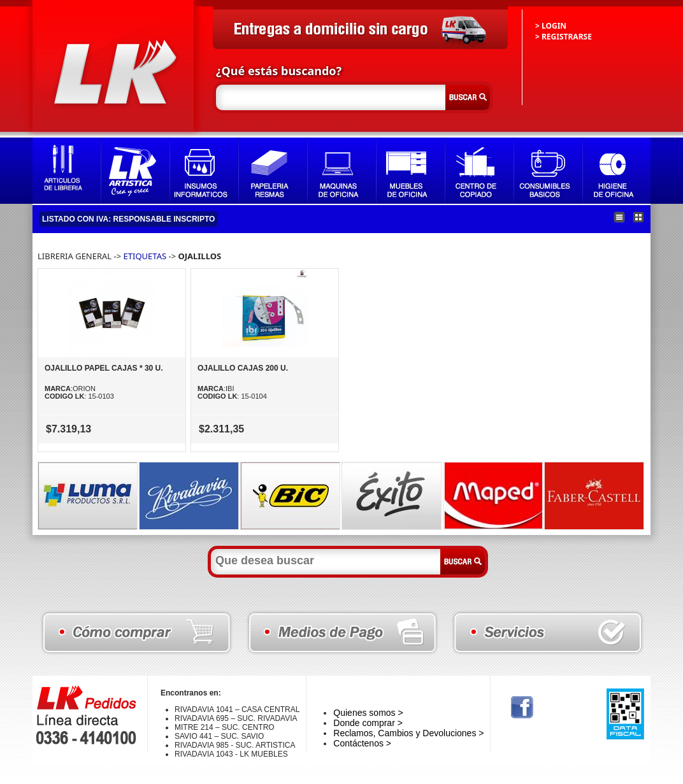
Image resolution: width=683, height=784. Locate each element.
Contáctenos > (362, 743)
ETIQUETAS (146, 256)
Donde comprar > (368, 723)
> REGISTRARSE (564, 37)
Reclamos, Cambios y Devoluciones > (408, 733)
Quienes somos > (368, 713)
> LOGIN (551, 26)
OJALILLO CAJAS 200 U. (243, 368)
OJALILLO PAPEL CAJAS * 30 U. (104, 368)
